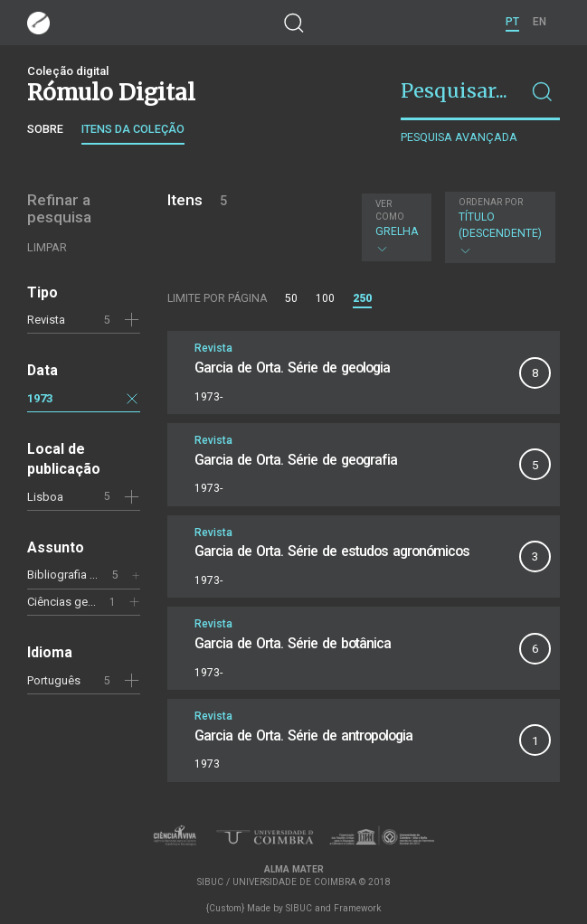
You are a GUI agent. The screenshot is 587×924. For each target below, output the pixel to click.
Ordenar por (491, 202)
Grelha (397, 227)
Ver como (390, 210)
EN (540, 22)
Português (54, 680)
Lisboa (45, 497)
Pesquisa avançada (459, 137)
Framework (357, 908)
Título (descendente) (500, 227)
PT (512, 22)
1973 (40, 398)
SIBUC (299, 908)
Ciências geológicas (80, 602)
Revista (46, 320)
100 (325, 298)
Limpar (47, 247)
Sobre (45, 129)
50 (291, 298)
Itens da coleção (133, 129)
